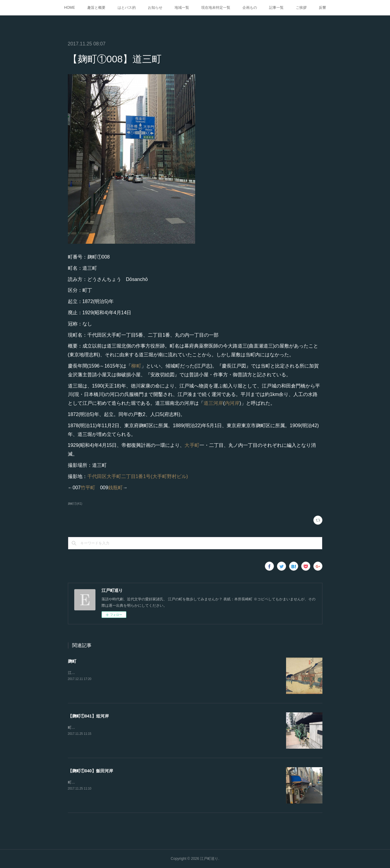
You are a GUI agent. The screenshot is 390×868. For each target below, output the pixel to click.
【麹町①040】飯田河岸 (90, 771)
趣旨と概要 (96, 8)
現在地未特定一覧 (216, 8)
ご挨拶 (301, 8)
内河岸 (232, 403)
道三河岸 (213, 403)
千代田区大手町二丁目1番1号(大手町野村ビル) (138, 476)
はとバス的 (127, 8)
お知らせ (155, 8)
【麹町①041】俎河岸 (88, 716)
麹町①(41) (75, 504)
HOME (70, 8)
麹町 (72, 661)
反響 (322, 8)
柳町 (136, 366)
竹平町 (88, 488)
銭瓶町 (115, 488)
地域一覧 (182, 8)
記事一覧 (276, 8)
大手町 (192, 445)
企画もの (250, 8)
